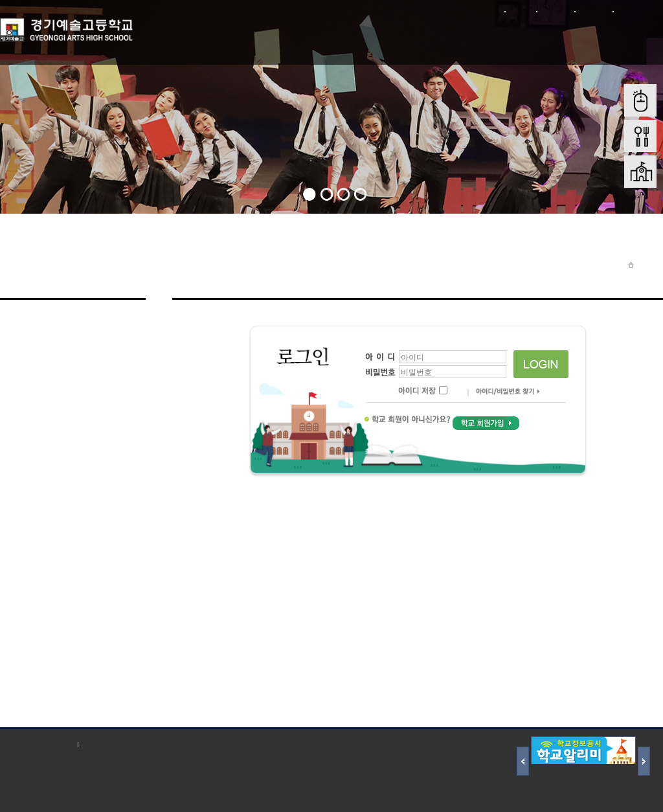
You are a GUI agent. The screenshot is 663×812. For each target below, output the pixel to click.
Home (648, 265)
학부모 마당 (385, 38)
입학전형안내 (451, 38)
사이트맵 (593, 11)
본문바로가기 (638, 11)
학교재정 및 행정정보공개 (540, 45)
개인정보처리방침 (36, 744)
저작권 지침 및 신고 (123, 744)
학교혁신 (630, 38)
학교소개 (186, 38)
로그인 (520, 11)
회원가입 (555, 11)
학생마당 (319, 38)
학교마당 (252, 38)
